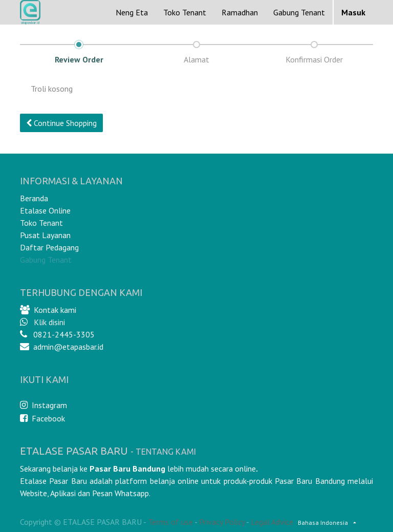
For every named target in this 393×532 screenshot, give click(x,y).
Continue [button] (61, 123)
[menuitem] (132, 12)
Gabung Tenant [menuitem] (299, 12)
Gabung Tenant (46, 260)
